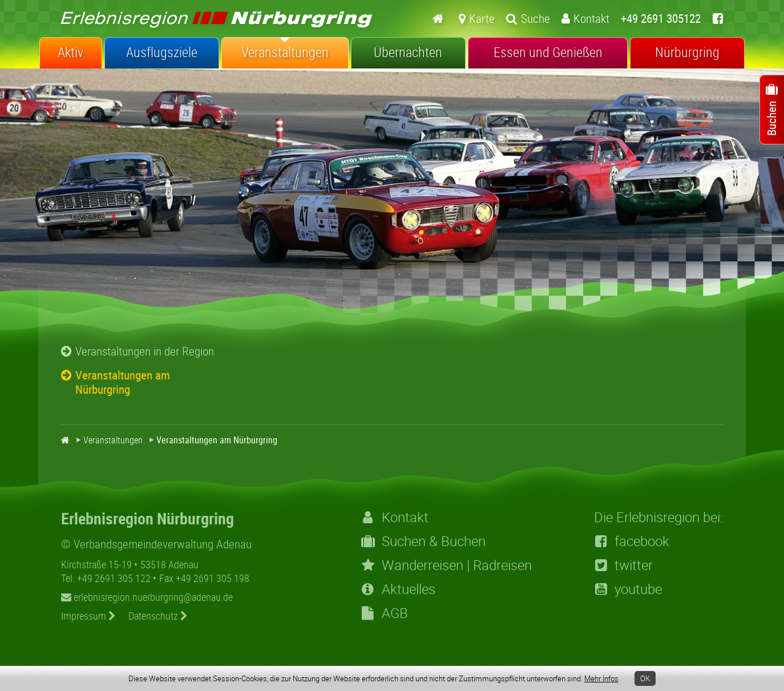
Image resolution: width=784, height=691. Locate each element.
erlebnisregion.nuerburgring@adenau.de (147, 597)
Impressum (88, 616)
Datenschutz (158, 616)
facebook (632, 541)
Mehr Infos (601, 678)
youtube (628, 589)
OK (645, 678)
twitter (623, 565)
